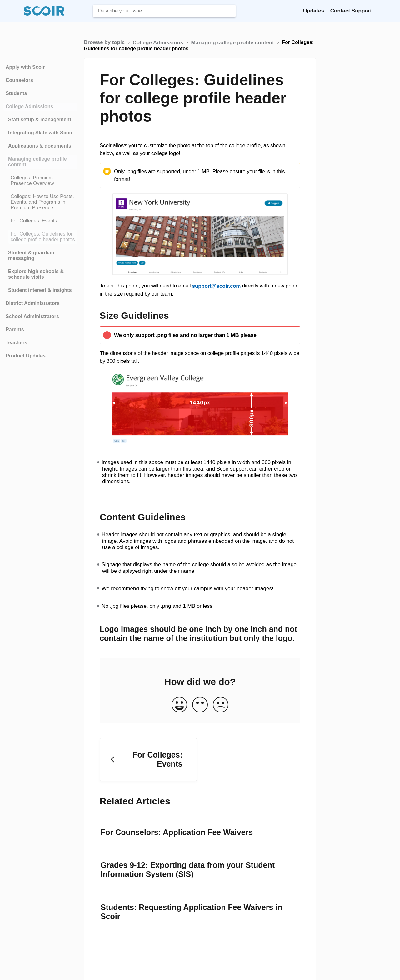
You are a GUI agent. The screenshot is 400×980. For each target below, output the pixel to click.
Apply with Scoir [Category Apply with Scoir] (25, 67)
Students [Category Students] (16, 93)
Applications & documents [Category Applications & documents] (40, 146)
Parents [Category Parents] (15, 330)
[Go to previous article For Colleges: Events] (148, 760)
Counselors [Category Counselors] (19, 80)
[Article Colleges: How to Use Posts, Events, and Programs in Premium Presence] (40, 202)
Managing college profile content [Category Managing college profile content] (37, 162)
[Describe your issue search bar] (164, 11)
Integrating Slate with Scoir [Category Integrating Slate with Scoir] (40, 133)
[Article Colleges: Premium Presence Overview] (40, 181)
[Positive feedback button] (179, 705)
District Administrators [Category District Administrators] (33, 303)
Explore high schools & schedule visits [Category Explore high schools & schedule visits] (36, 274)
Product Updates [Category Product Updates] (26, 356)
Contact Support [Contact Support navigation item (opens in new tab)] (351, 11)
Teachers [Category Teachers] (16, 343)
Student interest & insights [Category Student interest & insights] (40, 290)
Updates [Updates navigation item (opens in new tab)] (314, 11)
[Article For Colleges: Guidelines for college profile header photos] (40, 237)
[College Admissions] (159, 42)
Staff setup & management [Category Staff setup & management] (40, 120)
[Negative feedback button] (221, 705)
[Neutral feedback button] (200, 705)
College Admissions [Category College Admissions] (29, 106)
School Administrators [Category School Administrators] (32, 316)
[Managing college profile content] (233, 42)
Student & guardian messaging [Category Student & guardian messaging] (31, 255)
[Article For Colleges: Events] (40, 221)
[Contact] (377, 11)
